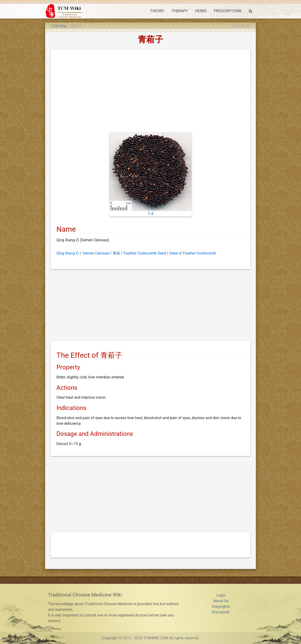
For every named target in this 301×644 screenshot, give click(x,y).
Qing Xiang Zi (68, 253)
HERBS (201, 11)
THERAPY (180, 11)
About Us (221, 601)
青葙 (116, 253)
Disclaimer (221, 612)
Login (221, 595)
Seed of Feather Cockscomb (193, 253)
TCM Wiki (59, 26)
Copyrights (221, 606)
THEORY (157, 11)
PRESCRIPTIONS (228, 11)
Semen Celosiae (96, 253)
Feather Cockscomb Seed (145, 253)
